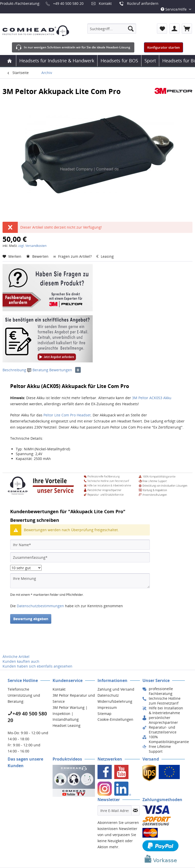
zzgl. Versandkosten (32, 246)
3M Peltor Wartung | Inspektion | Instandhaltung (70, 714)
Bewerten (38, 256)
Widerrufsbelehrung (115, 701)
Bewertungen (65, 370)
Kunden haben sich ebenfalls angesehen (37, 666)
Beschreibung (14, 370)
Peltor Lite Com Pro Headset (67, 415)
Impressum (107, 707)
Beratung (38, 370)
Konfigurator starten (164, 47)
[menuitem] (112, 29)
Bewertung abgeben (31, 619)
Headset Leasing (67, 725)
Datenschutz (108, 695)
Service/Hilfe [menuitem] (174, 9)
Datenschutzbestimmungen (40, 606)
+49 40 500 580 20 (68, 3)
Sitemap (104, 714)
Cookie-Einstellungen (115, 719)
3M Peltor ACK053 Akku (152, 398)
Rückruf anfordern (143, 3)
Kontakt (105, 3)
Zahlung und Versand (116, 689)
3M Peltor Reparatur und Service (74, 698)
